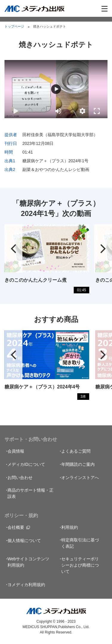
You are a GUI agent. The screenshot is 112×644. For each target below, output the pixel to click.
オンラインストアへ (80, 478)
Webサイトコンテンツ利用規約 (29, 562)
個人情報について (24, 541)
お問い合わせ (20, 478)
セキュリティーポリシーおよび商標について (80, 565)
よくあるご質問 (76, 451)
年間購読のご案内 (78, 464)
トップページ (14, 26)
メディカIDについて (26, 464)
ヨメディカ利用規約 (26, 585)
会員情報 (16, 451)
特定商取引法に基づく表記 (80, 543)
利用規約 (70, 527)
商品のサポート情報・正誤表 (30, 493)
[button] (82, 111)
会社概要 (16, 527)
